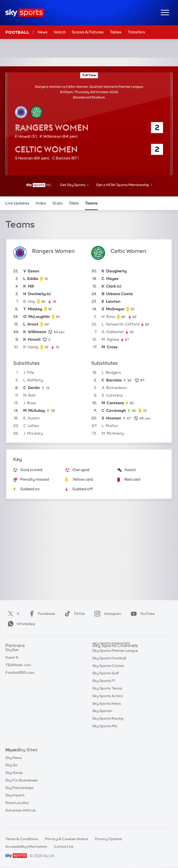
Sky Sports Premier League (115, 661)
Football (17, 32)
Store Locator (17, 810)
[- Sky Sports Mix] (39, 185)
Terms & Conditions (22, 839)
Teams (91, 203)
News (43, 32)
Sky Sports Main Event (111, 653)
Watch (60, 32)
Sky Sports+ (102, 721)
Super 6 (12, 661)
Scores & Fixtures (88, 32)
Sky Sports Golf (106, 683)
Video (41, 203)
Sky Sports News (107, 714)
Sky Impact (15, 803)
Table (74, 203)
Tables (116, 32)
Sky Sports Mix (105, 736)
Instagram (107, 614)
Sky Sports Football (109, 668)
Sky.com (13, 758)
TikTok (74, 614)
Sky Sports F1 (104, 691)
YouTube (142, 614)
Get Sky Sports (73, 185)
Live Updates (17, 203)
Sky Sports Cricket (108, 676)
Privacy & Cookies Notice (66, 839)
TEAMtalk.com (18, 668)
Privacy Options (108, 839)
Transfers (136, 32)
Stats (58, 203)
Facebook (41, 614)
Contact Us (64, 846)
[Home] (25, 13)
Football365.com (20, 676)
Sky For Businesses (21, 788)
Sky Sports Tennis (107, 698)
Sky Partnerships (20, 795)
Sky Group (14, 780)
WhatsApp (20, 624)
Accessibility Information (26, 846)
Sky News (14, 765)
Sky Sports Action (108, 706)
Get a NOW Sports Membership (123, 185)
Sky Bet (12, 653)
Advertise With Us (20, 818)
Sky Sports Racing (108, 729)
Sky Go (11, 773)
